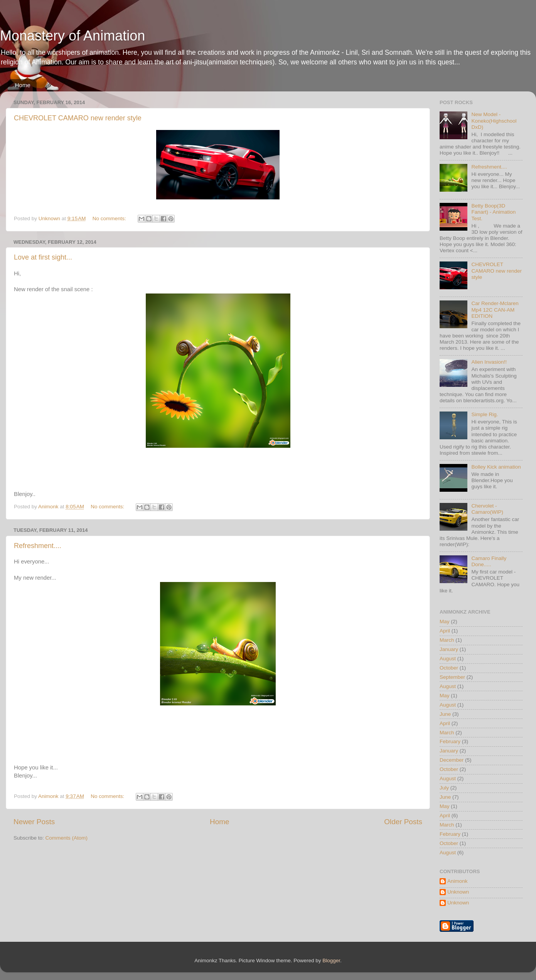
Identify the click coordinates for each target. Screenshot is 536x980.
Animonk (458, 881)
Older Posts (403, 822)
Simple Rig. (485, 414)
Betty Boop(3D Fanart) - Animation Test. (493, 212)
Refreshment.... (38, 546)
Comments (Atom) (67, 838)
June (445, 714)
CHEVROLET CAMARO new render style (78, 118)
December (452, 760)
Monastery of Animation (72, 36)
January (449, 649)
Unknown (458, 892)
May (445, 622)
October (449, 668)
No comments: (110, 218)
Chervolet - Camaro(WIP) (487, 509)
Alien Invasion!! (489, 362)
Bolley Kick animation (496, 467)
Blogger (331, 961)
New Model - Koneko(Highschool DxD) (494, 121)
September (452, 677)
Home (23, 85)
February (450, 741)
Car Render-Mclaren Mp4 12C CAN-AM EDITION (495, 310)
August (448, 659)
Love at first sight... (43, 257)
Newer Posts (34, 822)
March (447, 640)
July (444, 788)
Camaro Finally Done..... (489, 561)
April (445, 631)
